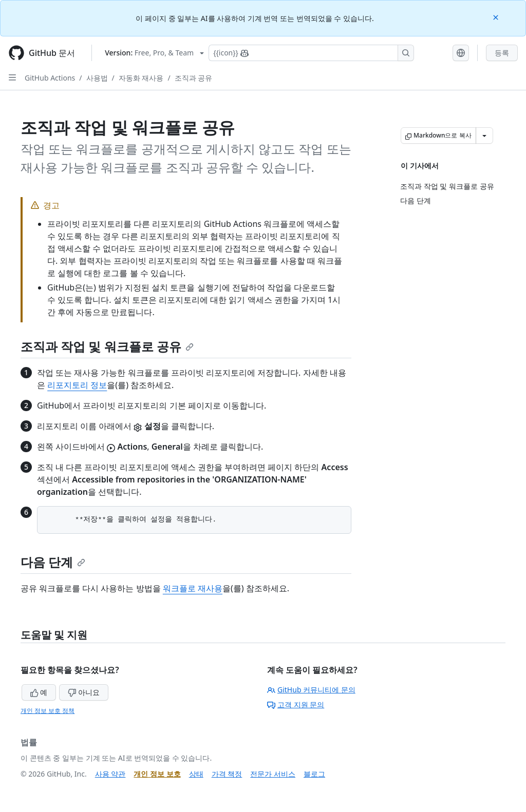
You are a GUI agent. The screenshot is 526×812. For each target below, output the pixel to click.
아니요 (84, 692)
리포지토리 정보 (77, 385)
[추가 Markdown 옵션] (484, 136)
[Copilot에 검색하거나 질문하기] (311, 53)
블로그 (314, 774)
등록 (502, 53)
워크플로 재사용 (193, 588)
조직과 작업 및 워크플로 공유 (107, 346)
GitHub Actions (50, 78)
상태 (196, 774)
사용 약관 (110, 774)
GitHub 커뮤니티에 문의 (311, 690)
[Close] (497, 17)
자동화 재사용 (141, 78)
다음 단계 (53, 562)
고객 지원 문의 (296, 704)
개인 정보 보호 (157, 774)
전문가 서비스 (273, 774)
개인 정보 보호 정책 (48, 711)
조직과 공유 (194, 78)
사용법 (97, 78)
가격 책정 (227, 774)
